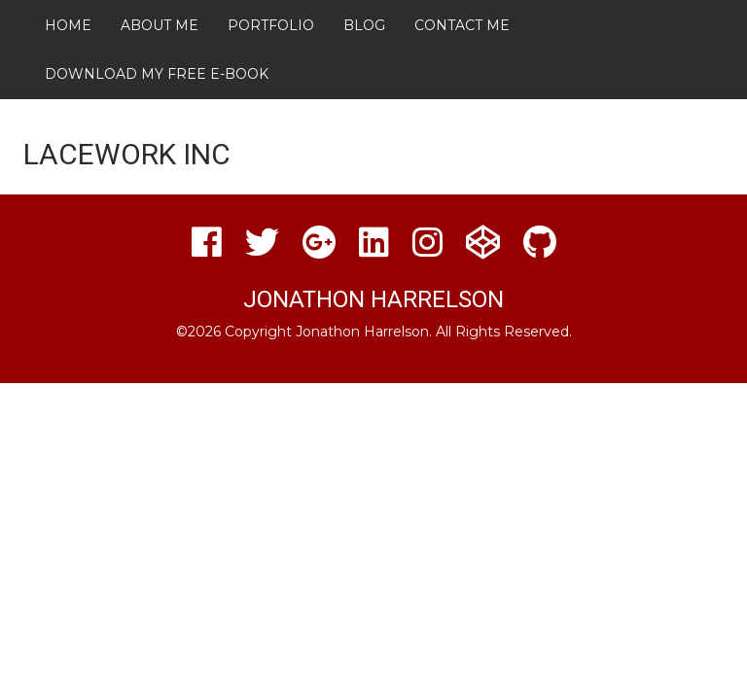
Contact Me (462, 25)
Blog (364, 25)
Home (68, 25)
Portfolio (271, 25)
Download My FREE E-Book (157, 74)
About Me (160, 25)
